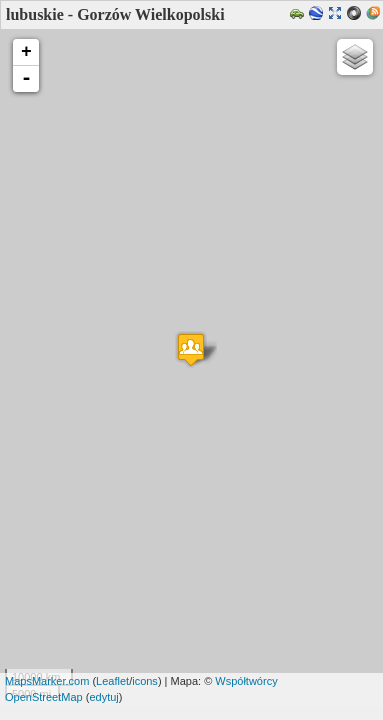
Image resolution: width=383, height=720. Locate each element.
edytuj (103, 697)
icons (145, 681)
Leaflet (112, 681)
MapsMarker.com (47, 681)
